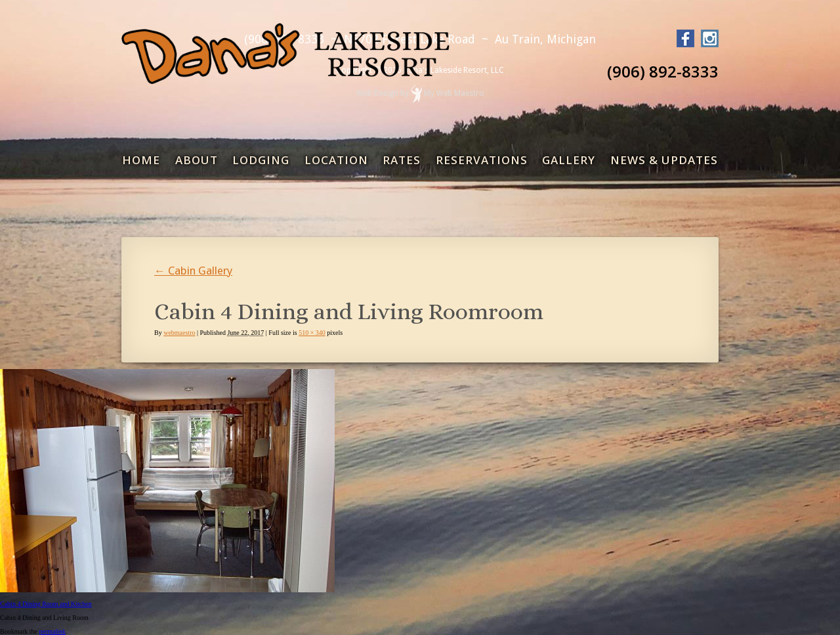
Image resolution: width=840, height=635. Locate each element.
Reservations (482, 160)
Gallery (569, 160)
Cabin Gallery (193, 271)
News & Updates (664, 160)
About (197, 160)
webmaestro (179, 333)
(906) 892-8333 (663, 71)
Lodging (261, 160)
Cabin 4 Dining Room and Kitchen (46, 604)
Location (336, 160)
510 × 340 (312, 333)
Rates (402, 160)
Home (141, 160)
